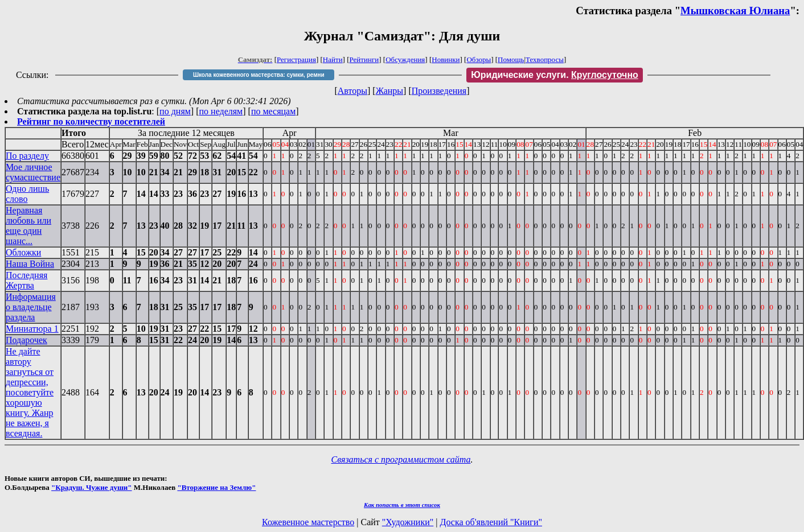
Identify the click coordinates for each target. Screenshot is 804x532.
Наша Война (30, 264)
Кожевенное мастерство (308, 522)
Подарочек (26, 340)
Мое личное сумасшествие (33, 172)
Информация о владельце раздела (31, 307)
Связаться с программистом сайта (401, 459)
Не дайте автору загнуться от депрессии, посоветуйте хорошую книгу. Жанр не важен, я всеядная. (30, 392)
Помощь (511, 59)
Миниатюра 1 (32, 329)
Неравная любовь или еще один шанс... (28, 226)
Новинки (446, 59)
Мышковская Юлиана (735, 11)
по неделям (221, 111)
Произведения (439, 91)
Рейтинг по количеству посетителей (91, 121)
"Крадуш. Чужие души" (92, 487)
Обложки (23, 252)
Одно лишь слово (27, 194)
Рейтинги (364, 59)
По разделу (27, 156)
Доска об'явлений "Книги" (491, 522)
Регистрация (296, 59)
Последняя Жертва (26, 280)
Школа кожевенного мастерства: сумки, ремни (259, 75)
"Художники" (408, 522)
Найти (333, 59)
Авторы (352, 91)
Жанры (389, 91)
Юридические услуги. (555, 75)
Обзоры (479, 59)
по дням (175, 111)
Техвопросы (545, 59)
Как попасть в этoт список (402, 505)
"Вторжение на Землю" (216, 487)
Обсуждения (405, 59)
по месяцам (273, 111)
